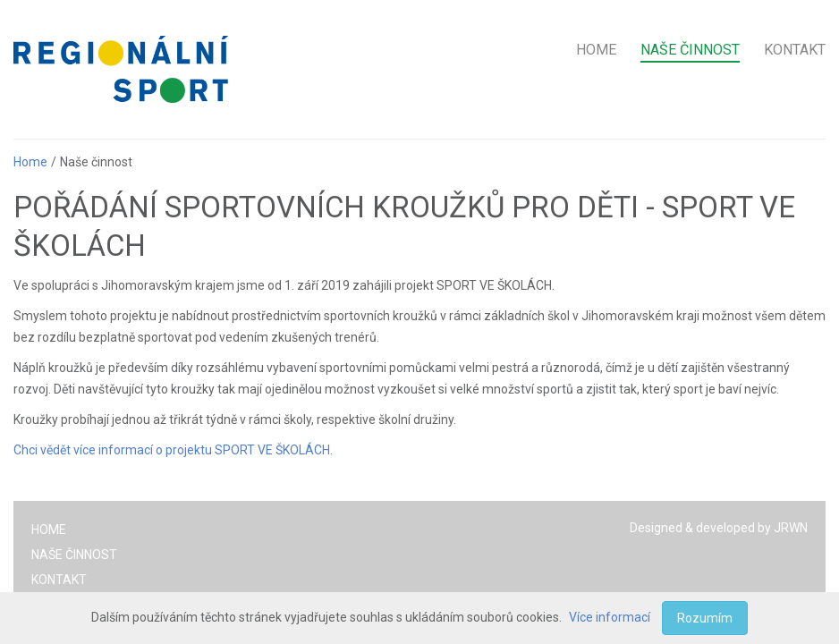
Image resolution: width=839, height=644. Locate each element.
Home (30, 162)
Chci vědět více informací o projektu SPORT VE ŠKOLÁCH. (173, 450)
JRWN (791, 528)
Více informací (610, 617)
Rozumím (705, 618)
